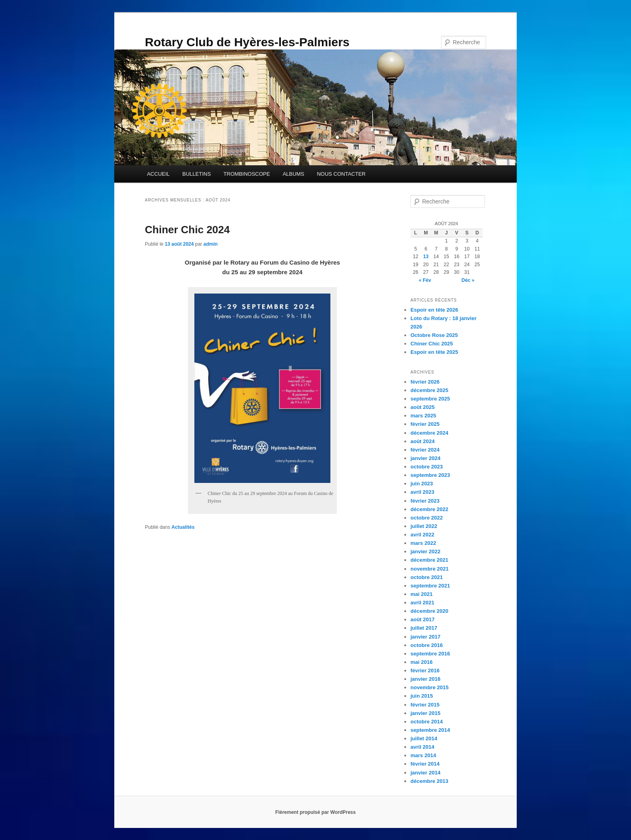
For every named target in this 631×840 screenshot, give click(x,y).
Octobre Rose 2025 (434, 335)
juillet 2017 (424, 628)
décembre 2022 (429, 509)
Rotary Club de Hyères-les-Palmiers (247, 42)
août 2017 (423, 619)
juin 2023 (422, 484)
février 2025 (425, 424)
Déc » (468, 280)
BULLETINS (197, 174)
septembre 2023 (430, 475)
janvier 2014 (425, 773)
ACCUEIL (158, 174)
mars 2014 (423, 755)
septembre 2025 (430, 399)
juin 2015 (422, 696)
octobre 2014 (427, 722)
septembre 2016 (430, 654)
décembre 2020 (429, 611)
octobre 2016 (427, 645)
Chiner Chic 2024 (187, 230)
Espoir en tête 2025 (434, 352)
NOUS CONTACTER (341, 174)
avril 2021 (422, 603)
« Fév (425, 280)
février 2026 (425, 382)
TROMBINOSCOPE (247, 174)
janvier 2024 (425, 458)
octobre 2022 (427, 518)
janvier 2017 (425, 637)
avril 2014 (422, 747)
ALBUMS (293, 174)
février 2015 (425, 705)
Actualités (183, 527)
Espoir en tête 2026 (434, 310)
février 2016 (425, 671)
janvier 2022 (425, 551)
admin (210, 244)
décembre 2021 (429, 560)
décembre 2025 (429, 390)
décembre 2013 (429, 781)
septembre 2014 (430, 730)
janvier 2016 (425, 679)
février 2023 (425, 501)
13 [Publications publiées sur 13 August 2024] (426, 257)
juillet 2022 (424, 526)
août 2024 (423, 441)
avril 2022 (422, 535)
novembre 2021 (430, 569)
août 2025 (423, 407)
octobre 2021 (427, 577)
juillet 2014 (424, 738)
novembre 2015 (430, 687)
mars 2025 (423, 416)
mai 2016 (422, 662)
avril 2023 (422, 492)
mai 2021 (422, 594)
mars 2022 (423, 543)
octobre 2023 (427, 467)
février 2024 (425, 450)
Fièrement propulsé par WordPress (315, 812)
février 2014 (425, 764)
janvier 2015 (425, 713)
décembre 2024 (429, 433)
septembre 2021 (430, 586)
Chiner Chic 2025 (432, 344)
